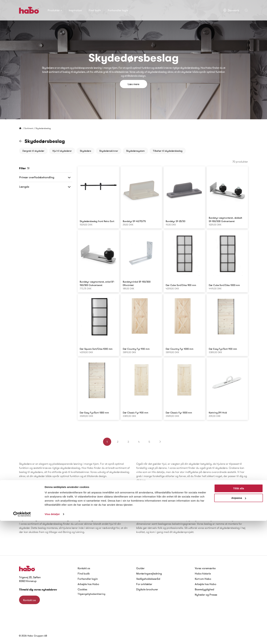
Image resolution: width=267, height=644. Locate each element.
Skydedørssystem (135, 151)
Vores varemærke (205, 568)
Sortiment (29, 128)
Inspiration (75, 10)
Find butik (95, 10)
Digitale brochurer (147, 589)
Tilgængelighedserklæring (91, 594)
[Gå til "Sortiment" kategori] (23, 141)
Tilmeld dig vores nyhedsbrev (38, 590)
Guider (140, 568)
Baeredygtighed (205, 589)
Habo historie (203, 573)
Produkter (55, 10)
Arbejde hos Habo (88, 584)
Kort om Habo (203, 579)
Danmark (231, 10)
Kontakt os (29, 600)
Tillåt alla (239, 612)
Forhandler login (118, 10)
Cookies (82, 589)
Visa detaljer (52, 637)
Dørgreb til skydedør (33, 151)
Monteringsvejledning (149, 573)
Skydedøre (85, 151)
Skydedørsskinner (109, 151)
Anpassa (239, 621)
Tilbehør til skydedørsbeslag (168, 151)
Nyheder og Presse (206, 595)
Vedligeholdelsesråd (148, 579)
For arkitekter (144, 584)
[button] (246, 10)
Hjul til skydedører (62, 151)
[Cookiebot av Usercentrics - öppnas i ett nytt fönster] (22, 637)
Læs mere (133, 84)
